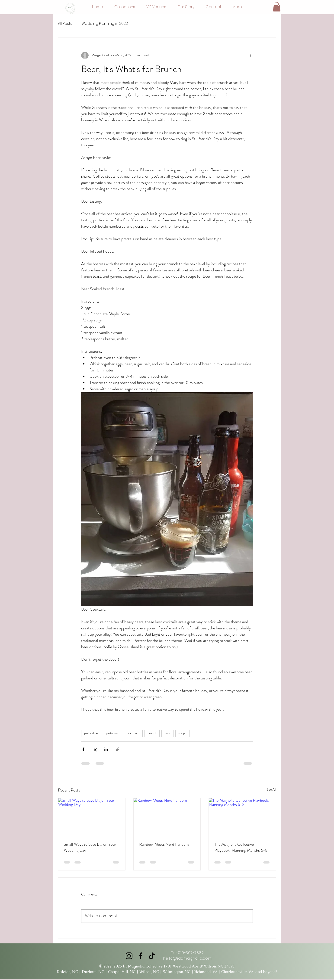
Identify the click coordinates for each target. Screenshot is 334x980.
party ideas (91, 733)
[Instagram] (129, 956)
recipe (182, 733)
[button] (277, 7)
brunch (152, 733)
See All (271, 789)
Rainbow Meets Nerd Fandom (164, 844)
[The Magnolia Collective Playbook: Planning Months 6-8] (242, 817)
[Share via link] (117, 749)
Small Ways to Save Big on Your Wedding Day (90, 847)
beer (167, 733)
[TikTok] (152, 956)
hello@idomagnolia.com (187, 958)
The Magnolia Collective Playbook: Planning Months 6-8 (241, 847)
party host (112, 733)
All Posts (65, 24)
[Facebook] (140, 956)
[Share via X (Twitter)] (95, 749)
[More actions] (250, 55)
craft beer (133, 733)
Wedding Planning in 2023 (105, 24)
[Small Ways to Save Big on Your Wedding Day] (92, 817)
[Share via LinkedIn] (106, 749)
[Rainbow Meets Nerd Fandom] (167, 817)
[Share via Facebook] (83, 749)
